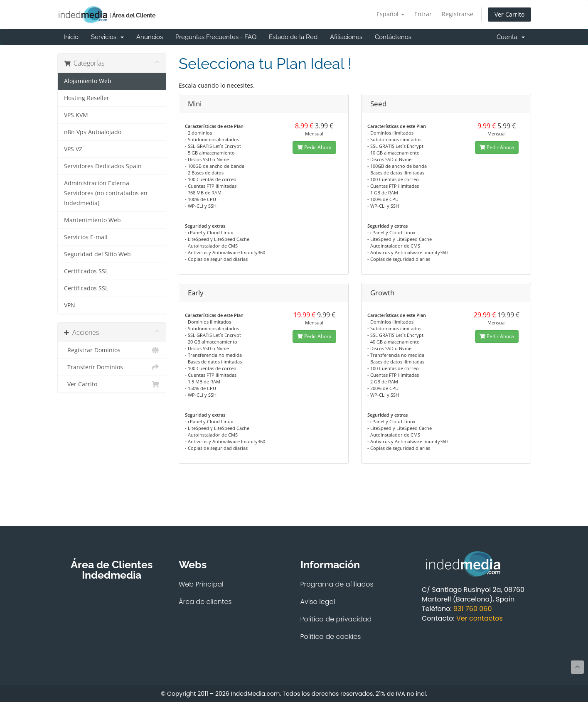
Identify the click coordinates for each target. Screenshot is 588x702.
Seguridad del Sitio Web (97, 254)
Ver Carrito (509, 14)
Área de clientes (205, 602)
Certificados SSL (86, 271)
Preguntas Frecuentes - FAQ (216, 37)
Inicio (71, 37)
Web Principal (201, 584)
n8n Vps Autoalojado (93, 132)
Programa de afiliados (337, 584)
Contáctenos (393, 37)
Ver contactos (480, 618)
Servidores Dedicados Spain (103, 166)
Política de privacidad (336, 619)
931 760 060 (472, 609)
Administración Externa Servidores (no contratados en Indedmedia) (106, 193)
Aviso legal (318, 602)
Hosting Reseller (87, 98)
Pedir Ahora (314, 147)
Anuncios (150, 37)
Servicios (107, 37)
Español (390, 14)
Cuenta (511, 37)
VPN (70, 305)
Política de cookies (331, 637)
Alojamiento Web (88, 81)
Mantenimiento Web (92, 220)
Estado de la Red (293, 37)
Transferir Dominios (112, 367)
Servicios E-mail (86, 237)
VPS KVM (76, 115)
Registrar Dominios (112, 350)
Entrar (423, 14)
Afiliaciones (346, 37)
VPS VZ (73, 149)
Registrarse (458, 14)
